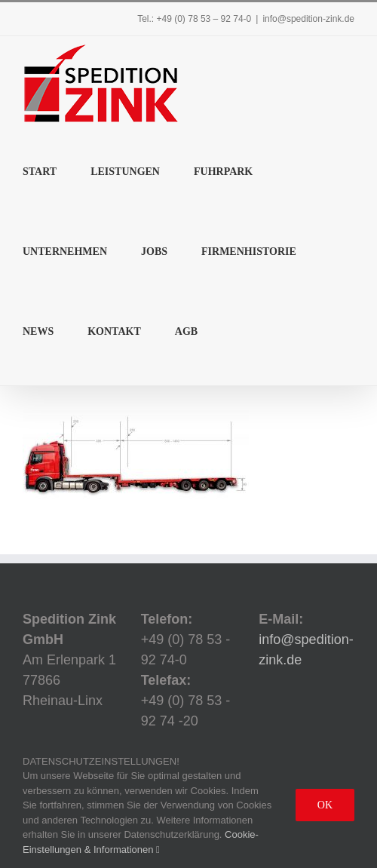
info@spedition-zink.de (308, 19)
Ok (325, 805)
